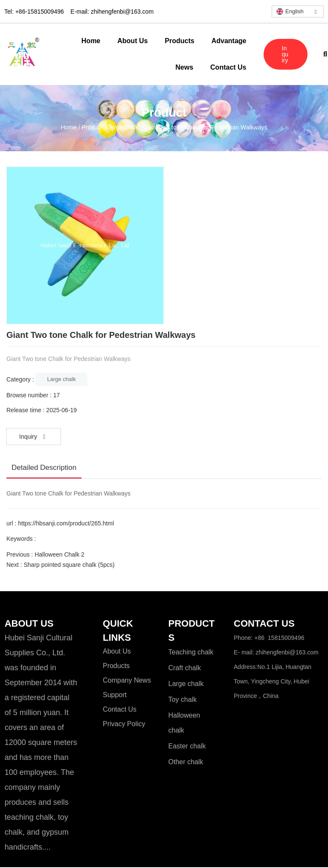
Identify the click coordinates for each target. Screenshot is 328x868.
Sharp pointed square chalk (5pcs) (69, 565)
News (184, 67)
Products (179, 41)
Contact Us (228, 67)
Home (91, 41)
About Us (132, 41)
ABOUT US (29, 624)
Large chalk (122, 127)
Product (92, 127)
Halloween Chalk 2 (60, 554)
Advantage (229, 41)
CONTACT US (264, 624)
